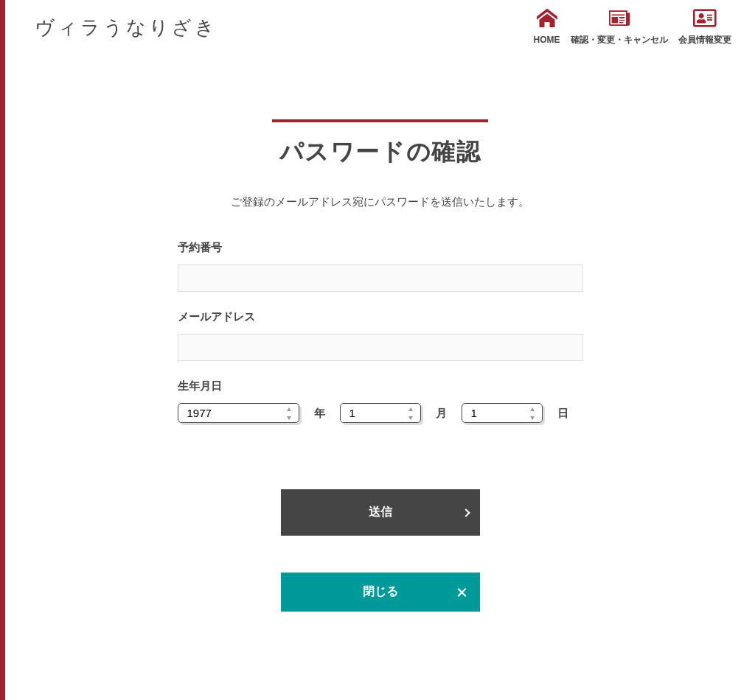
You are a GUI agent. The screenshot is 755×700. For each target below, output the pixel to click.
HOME (547, 27)
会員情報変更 (705, 27)
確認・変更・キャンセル (619, 27)
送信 (380, 512)
